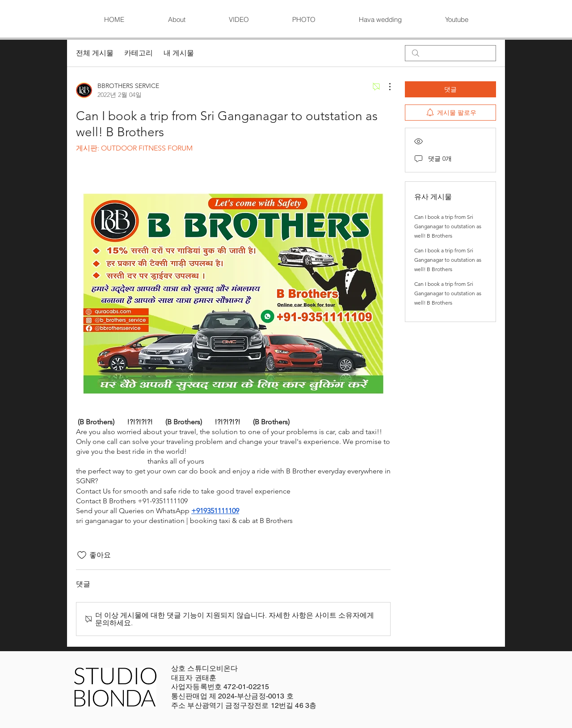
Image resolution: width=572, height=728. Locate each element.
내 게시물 (179, 53)
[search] (450, 53)
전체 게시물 (95, 53)
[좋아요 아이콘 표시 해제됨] (82, 555)
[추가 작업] (385, 87)
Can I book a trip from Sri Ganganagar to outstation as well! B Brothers (448, 226)
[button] (239, 20)
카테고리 (139, 53)
